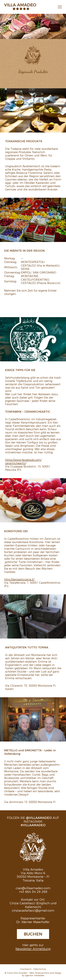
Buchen (33, 934)
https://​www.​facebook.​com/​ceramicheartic (23, 461)
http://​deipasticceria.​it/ (19, 579)
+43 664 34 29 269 (33, 891)
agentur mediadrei (35, 975)
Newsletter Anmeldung (33, 949)
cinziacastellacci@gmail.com (33, 910)
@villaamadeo (39, 818)
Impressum (26, 969)
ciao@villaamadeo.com (33, 888)
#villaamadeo (33, 825)
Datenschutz (40, 969)
